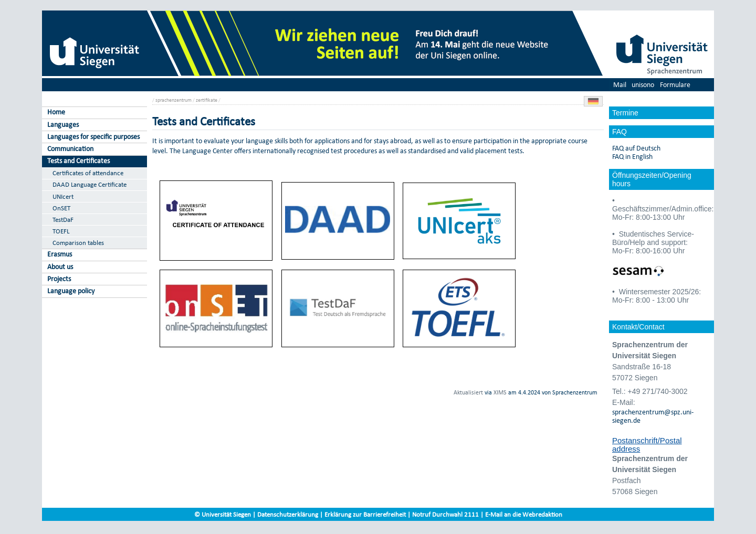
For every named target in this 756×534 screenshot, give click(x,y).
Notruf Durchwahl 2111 (445, 514)
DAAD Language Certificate (90, 184)
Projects (59, 279)
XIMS (500, 392)
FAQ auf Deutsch (636, 148)
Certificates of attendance (88, 173)
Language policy (71, 291)
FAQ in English (632, 157)
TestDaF (63, 220)
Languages (63, 125)
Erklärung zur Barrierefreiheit (365, 514)
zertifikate (207, 100)
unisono (643, 85)
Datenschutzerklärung (288, 514)
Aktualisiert (468, 392)
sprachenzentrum (174, 100)
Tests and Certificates (78, 161)
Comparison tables (78, 243)
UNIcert (63, 196)
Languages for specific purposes (93, 137)
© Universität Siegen (223, 514)
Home (56, 112)
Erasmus (60, 254)
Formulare (675, 85)
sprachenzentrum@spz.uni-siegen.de (653, 416)
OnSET (61, 208)
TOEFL (61, 231)
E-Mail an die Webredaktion (524, 514)
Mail (620, 85)
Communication (70, 149)
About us (60, 267)
